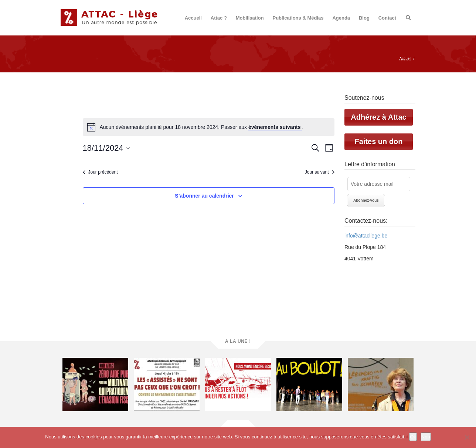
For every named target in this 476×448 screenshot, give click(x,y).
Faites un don (379, 141)
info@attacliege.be (366, 236)
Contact (387, 18)
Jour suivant (320, 172)
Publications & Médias (298, 18)
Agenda (341, 18)
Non (426, 437)
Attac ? (219, 18)
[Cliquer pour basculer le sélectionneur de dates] (106, 148)
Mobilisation (250, 18)
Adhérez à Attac (378, 117)
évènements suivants (275, 127)
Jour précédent (100, 172)
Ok (413, 437)
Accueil (193, 18)
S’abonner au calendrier (204, 196)
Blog (364, 18)
